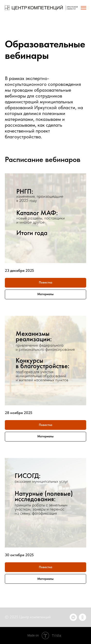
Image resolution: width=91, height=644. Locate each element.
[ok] (83, 617)
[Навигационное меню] (83, 8)
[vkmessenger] (73, 617)
